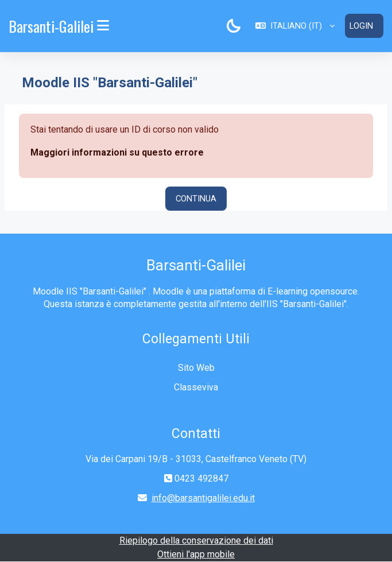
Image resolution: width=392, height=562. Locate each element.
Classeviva (196, 387)
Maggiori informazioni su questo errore (117, 152)
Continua (196, 199)
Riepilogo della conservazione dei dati (196, 540)
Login (361, 26)
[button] (295, 26)
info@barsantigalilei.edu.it (203, 498)
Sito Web (196, 368)
